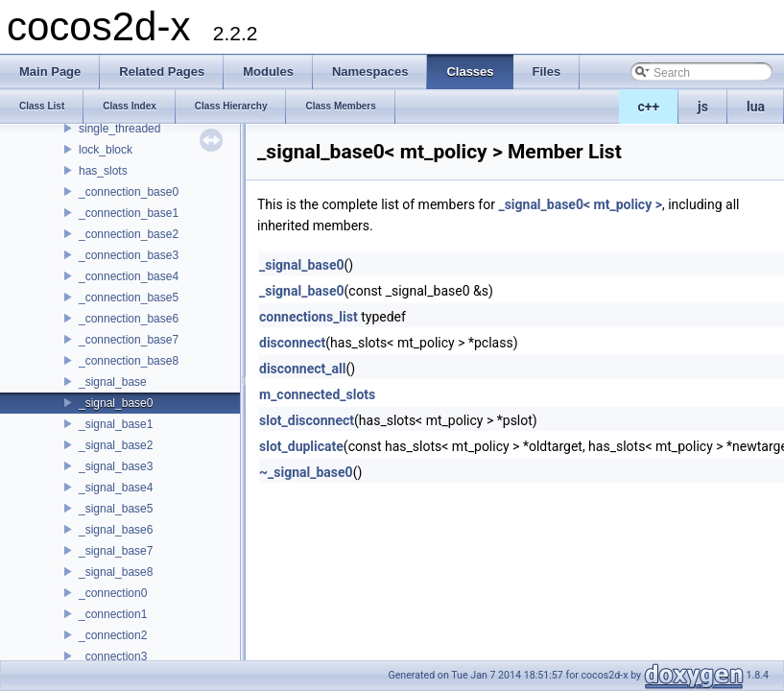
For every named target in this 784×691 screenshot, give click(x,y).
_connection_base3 (129, 255)
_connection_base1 (129, 213)
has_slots (103, 171)
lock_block (106, 150)
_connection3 (113, 656)
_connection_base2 (129, 234)
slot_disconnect (307, 420)
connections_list (309, 317)
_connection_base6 (129, 319)
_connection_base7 (129, 340)
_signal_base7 (116, 551)
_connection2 (113, 635)
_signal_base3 (116, 466)
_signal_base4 (116, 488)
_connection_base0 (129, 192)
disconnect (292, 343)
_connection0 (113, 593)
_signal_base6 (116, 530)
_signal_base (113, 382)
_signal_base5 (116, 509)
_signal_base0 (116, 403)
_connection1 (113, 614)
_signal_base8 (116, 572)
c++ (649, 107)
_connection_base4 (129, 276)
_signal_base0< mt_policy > (580, 204)
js (703, 107)
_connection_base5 (129, 298)
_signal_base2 (116, 445)
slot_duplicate (301, 446)
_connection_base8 (129, 361)
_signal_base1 (116, 424)
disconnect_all (302, 369)
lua (756, 107)
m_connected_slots (317, 394)
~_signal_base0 (306, 472)
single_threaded (119, 129)
